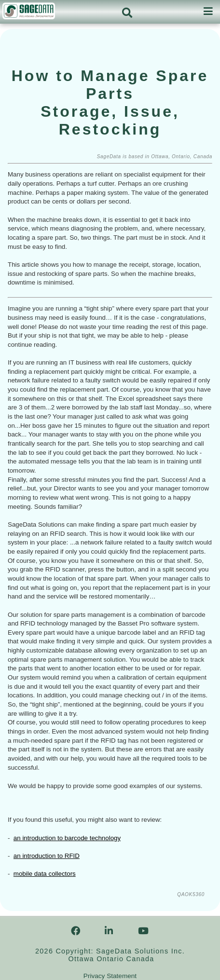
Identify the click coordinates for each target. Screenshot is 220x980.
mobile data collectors (45, 874)
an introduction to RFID (47, 856)
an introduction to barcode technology (67, 838)
